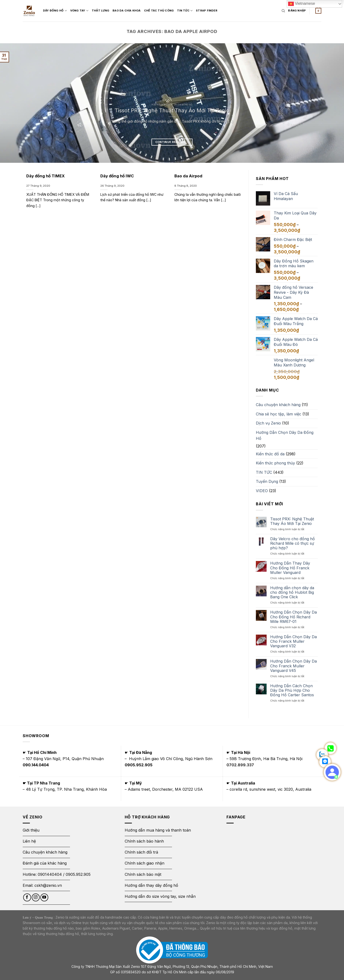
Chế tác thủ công (165, 11)
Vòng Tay (85, 11)
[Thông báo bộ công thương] (172, 950)
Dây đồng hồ (61, 11)
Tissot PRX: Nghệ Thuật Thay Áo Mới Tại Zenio (172, 110)
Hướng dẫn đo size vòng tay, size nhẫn (160, 896)
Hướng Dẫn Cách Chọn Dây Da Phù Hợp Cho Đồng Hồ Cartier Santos (292, 690)
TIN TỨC (264, 472)
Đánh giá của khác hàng (45, 863)
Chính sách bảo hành (144, 841)
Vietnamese (302, 4)
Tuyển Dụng (267, 481)
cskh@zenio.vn (48, 885)
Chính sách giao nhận (145, 863)
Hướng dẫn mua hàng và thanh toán (158, 830)
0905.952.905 (78, 874)
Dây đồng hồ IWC (117, 176)
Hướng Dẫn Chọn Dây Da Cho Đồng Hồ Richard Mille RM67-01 (293, 617)
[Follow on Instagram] (36, 897)
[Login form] (297, 11)
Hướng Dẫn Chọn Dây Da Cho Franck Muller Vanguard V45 (293, 666)
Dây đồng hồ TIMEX (46, 176)
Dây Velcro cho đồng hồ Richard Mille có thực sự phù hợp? (293, 543)
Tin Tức (191, 11)
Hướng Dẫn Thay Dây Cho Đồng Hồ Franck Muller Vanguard (290, 568)
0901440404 (50, 874)
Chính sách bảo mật (143, 874)
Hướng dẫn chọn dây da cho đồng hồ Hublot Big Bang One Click (292, 592)
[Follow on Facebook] (27, 897)
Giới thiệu (32, 830)
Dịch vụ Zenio (268, 423)
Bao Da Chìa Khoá (133, 11)
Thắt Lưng (106, 11)
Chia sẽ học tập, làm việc (279, 414)
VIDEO (262, 491)
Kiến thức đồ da (270, 454)
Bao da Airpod (188, 176)
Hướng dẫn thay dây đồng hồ (151, 885)
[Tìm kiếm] (283, 11)
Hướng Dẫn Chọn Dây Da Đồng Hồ (285, 436)
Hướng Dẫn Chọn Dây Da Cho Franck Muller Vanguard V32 (293, 641)
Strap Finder (213, 11)
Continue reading (172, 142)
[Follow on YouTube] (44, 897)
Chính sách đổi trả (141, 852)
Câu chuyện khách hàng (278, 405)
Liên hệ (29, 841)
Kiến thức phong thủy (275, 463)
